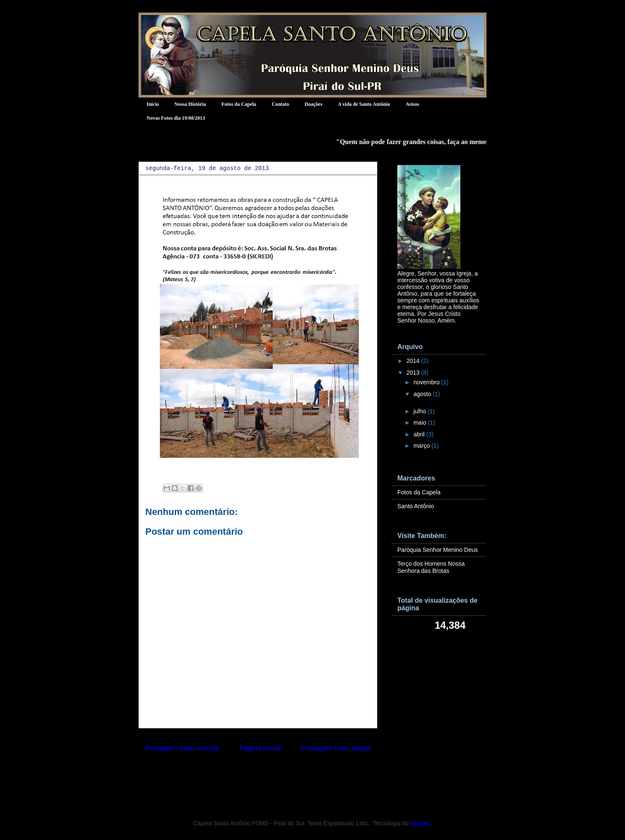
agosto (423, 394)
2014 (414, 361)
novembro (427, 382)
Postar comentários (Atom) (269, 771)
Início (153, 104)
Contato (280, 104)
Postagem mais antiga (336, 748)
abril (420, 434)
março (422, 446)
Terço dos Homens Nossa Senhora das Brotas (431, 567)
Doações (313, 104)
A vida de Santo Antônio (364, 104)
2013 (414, 373)
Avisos (412, 104)
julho (420, 411)
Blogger (420, 823)
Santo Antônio (416, 506)
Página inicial (260, 748)
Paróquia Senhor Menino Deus (437, 550)
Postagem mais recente (182, 748)
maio (420, 423)
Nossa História (190, 104)
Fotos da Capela (239, 104)
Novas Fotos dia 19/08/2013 (176, 118)
